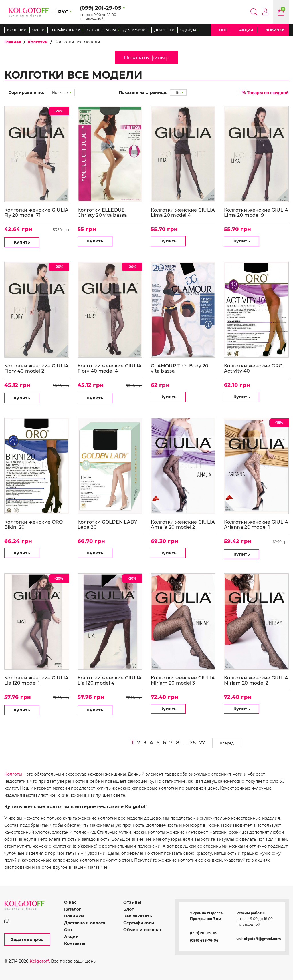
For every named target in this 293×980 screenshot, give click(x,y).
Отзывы (132, 902)
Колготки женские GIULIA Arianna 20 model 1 (256, 525)
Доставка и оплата (85, 923)
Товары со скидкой (265, 93)
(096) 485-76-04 (204, 940)
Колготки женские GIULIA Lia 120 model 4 (110, 680)
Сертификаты (139, 923)
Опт (223, 30)
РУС (63, 12)
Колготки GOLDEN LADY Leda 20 (107, 525)
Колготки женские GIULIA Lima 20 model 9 (256, 213)
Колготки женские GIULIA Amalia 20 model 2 (183, 525)
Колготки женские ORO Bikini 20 (34, 525)
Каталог (73, 909)
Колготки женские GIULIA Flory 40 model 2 (36, 368)
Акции (246, 30)
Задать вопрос (27, 939)
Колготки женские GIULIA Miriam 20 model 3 (183, 680)
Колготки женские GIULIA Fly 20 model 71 (36, 213)
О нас (70, 902)
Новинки (275, 30)
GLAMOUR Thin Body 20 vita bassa (180, 368)
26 (193, 743)
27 (202, 743)
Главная (13, 42)
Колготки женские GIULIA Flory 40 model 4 (110, 368)
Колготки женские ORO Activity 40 (253, 368)
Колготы (13, 774)
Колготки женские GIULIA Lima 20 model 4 (183, 213)
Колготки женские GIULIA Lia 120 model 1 (36, 680)
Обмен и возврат (142, 930)
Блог (128, 909)
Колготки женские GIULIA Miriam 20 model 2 (256, 680)
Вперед (227, 743)
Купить (22, 242)
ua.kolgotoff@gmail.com (259, 939)
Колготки (38, 42)
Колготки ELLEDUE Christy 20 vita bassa (102, 213)
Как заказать (137, 916)
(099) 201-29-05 (204, 933)
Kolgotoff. (40, 961)
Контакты (75, 943)
